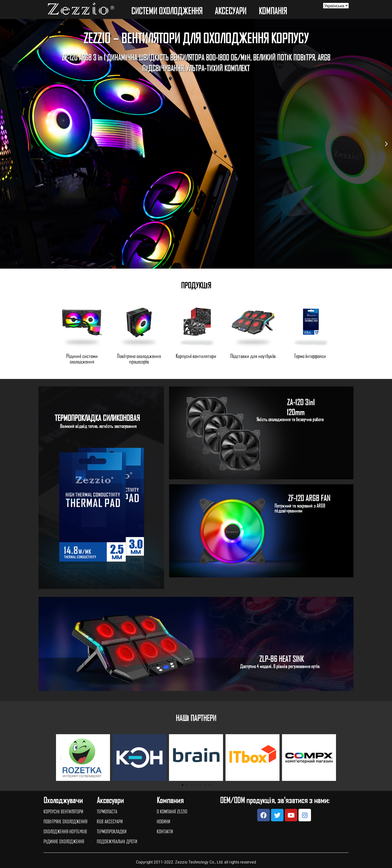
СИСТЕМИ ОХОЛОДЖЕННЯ (168, 11)
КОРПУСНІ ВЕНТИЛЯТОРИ (63, 811)
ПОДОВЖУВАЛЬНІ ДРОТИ (117, 841)
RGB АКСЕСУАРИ (110, 821)
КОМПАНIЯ (274, 11)
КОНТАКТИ (165, 831)
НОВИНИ (163, 821)
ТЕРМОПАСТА (107, 811)
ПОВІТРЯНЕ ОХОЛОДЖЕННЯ (65, 821)
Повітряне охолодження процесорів (139, 358)
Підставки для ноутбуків (253, 356)
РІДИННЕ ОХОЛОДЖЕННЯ (64, 841)
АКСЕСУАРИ (232, 11)
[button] (191, 265)
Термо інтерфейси (310, 356)
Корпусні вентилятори (196, 356)
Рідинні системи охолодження (82, 358)
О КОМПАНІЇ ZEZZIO (172, 811)
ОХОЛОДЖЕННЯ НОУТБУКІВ (65, 831)
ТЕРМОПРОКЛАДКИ (112, 831)
